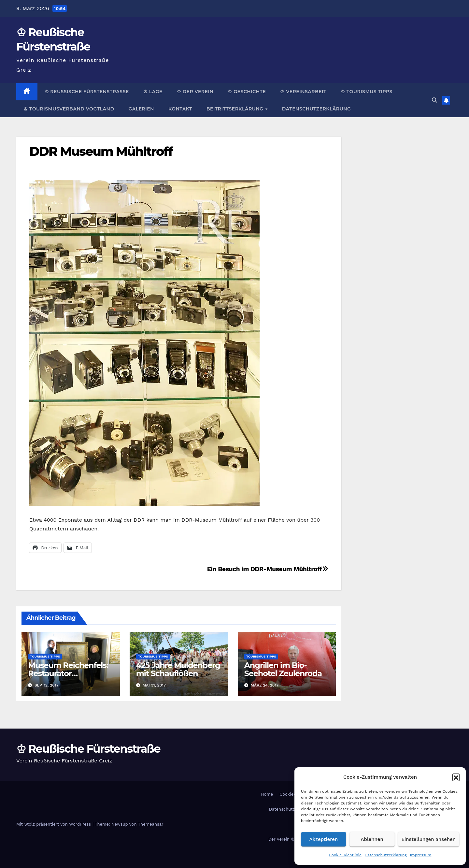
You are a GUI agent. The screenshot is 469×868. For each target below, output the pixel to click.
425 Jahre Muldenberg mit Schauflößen (178, 669)
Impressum (421, 855)
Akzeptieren (324, 839)
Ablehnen (372, 839)
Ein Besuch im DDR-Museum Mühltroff (268, 569)
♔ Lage (153, 92)
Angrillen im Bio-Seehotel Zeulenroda (283, 669)
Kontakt (180, 109)
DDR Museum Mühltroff (101, 151)
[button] (456, 777)
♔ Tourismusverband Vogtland (69, 109)
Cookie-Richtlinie (345, 855)
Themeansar (151, 824)
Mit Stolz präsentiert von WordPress (54, 824)
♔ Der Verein (195, 92)
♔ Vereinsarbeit (303, 92)
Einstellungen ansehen (429, 839)
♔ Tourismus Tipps (367, 92)
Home (267, 794)
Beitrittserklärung (236, 109)
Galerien (141, 109)
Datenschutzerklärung (386, 855)
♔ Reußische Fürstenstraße (87, 92)
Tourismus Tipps (45, 656)
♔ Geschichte (247, 92)
